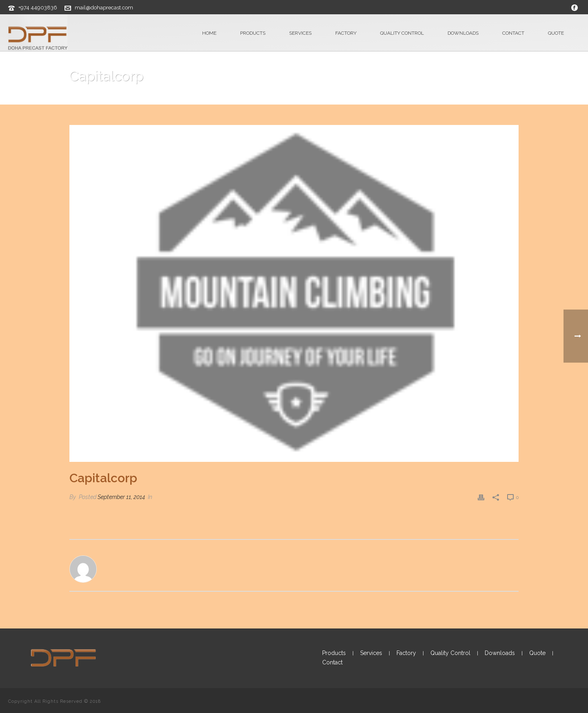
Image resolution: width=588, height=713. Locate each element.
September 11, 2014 (121, 497)
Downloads (463, 33)
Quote (556, 33)
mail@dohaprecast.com (104, 8)
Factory (346, 33)
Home (209, 33)
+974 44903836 (38, 8)
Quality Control (402, 33)
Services (300, 33)
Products (253, 33)
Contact (513, 33)
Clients (463, 97)
